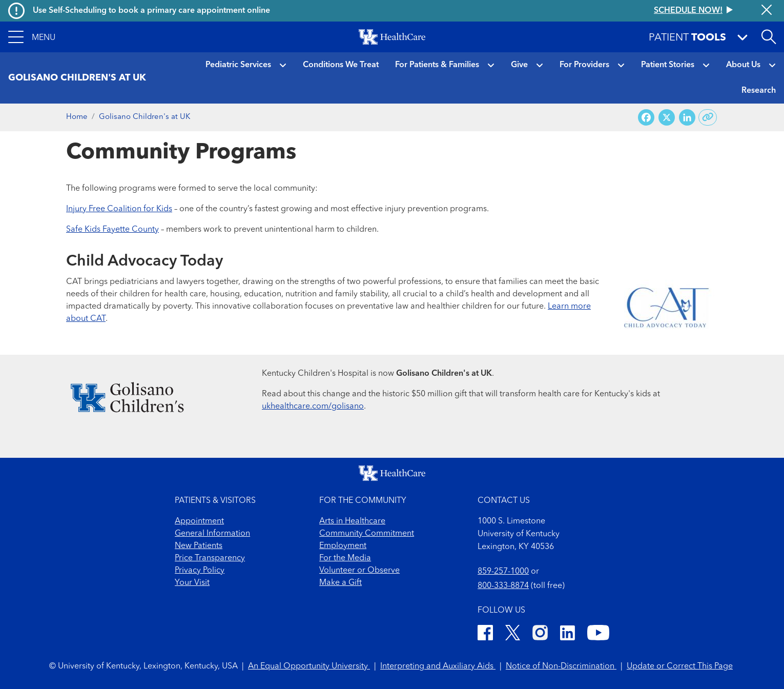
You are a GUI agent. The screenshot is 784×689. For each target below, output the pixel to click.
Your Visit (192, 583)
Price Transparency (210, 558)
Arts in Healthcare (352, 521)
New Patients (199, 546)
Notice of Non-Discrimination (561, 666)
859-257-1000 (503, 572)
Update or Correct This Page (680, 666)
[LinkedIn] (568, 634)
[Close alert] (767, 11)
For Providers (584, 65)
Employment (343, 546)
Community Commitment (367, 534)
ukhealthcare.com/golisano (313, 407)
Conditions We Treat (341, 65)
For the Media (345, 558)
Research (759, 91)
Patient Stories (668, 65)
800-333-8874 (503, 586)
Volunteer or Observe (359, 571)
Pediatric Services (238, 65)
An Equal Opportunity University (309, 666)
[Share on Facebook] (646, 118)
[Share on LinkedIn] (687, 118)
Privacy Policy (200, 571)
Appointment (199, 521)
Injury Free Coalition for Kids (119, 209)
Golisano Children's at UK (145, 117)
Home (77, 117)
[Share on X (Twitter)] (667, 118)
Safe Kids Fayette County (112, 230)
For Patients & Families (437, 65)
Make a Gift (341, 583)
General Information (212, 534)
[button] (32, 37)
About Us (743, 65)
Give (519, 65)
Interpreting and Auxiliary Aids (438, 666)
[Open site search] (769, 37)
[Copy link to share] (708, 117)
